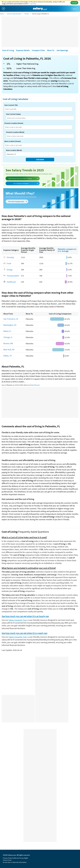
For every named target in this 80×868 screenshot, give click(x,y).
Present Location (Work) (15, 132)
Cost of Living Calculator (14, 14)
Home (2, 14)
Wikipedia (37, 385)
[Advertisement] (40, 32)
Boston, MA (8, 343)
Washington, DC (10, 325)
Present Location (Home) (14, 123)
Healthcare (11, 282)
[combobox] (38, 109)
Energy (10, 269)
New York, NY (9, 349)
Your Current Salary (13, 114)
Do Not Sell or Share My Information (15, 862)
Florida (27, 14)
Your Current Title (11, 105)
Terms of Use (7, 860)
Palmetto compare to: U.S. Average (67, 250)
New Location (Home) (13, 141)
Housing (10, 257)
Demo (75, 9)
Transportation (13, 276)
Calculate (40, 159)
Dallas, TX (8, 356)
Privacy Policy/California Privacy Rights (16, 858)
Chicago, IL (8, 337)
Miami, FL (7, 331)
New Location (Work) (14, 150)
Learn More (33, 4)
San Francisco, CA (11, 319)
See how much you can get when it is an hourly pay (25, 616)
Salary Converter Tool (18, 620)
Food (9, 263)
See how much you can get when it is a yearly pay (25, 633)
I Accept (74, 3)
